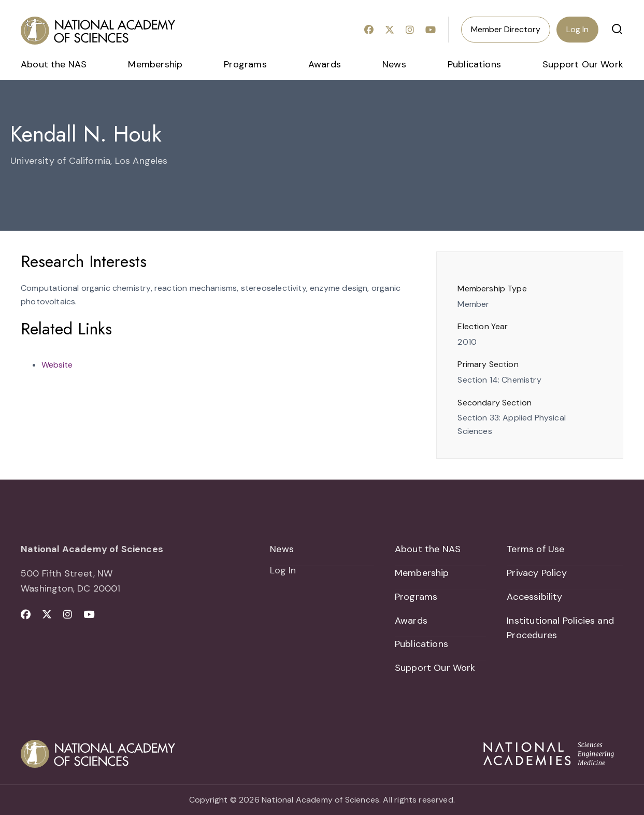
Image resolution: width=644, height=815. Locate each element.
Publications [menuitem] (474, 64)
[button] (617, 29)
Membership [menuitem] (155, 64)
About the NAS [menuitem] (54, 64)
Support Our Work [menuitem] (583, 64)
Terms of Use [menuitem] (535, 549)
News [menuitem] (394, 64)
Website (57, 365)
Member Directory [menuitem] (506, 29)
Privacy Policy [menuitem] (537, 573)
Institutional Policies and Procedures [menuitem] (560, 628)
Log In (577, 29)
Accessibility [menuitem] (534, 597)
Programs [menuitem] (245, 64)
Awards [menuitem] (325, 64)
